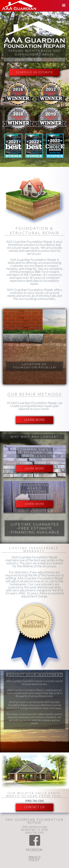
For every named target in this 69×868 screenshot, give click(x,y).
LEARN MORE (35, 420)
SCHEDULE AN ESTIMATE (34, 72)
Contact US (34, 807)
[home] (18, 6)
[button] (64, 5)
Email (48, 59)
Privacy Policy (34, 859)
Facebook (35, 850)
